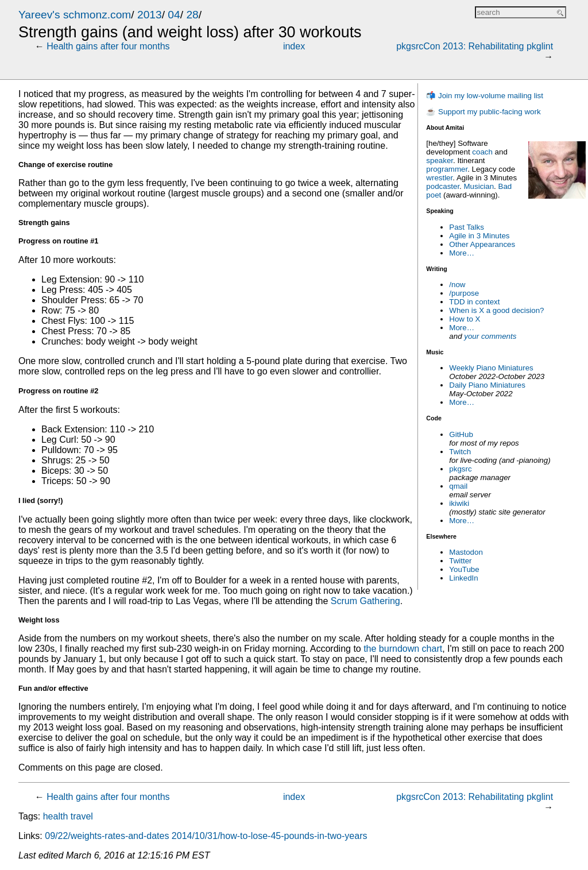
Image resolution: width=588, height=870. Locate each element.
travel (82, 816)
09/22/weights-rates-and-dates (107, 836)
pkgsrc (460, 469)
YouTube (464, 569)
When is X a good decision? (496, 310)
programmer (447, 169)
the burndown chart (403, 649)
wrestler (439, 178)
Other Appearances (482, 244)
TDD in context (474, 302)
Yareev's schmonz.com (75, 15)
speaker (440, 161)
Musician (479, 186)
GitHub (461, 434)
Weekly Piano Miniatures (491, 368)
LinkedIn (463, 578)
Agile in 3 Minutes (479, 236)
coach (482, 152)
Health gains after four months (108, 46)
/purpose (464, 293)
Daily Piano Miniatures (487, 385)
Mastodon (466, 552)
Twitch (460, 452)
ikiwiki (459, 503)
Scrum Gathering (365, 601)
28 (192, 15)
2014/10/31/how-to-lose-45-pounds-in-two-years (270, 836)
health (56, 816)
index (294, 46)
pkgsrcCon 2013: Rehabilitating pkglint (475, 46)
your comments (490, 336)
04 (174, 15)
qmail (458, 486)
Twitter (460, 561)
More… (462, 253)
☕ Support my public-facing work (483, 112)
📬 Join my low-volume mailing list (485, 96)
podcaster (443, 186)
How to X (465, 319)
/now (457, 285)
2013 (150, 15)
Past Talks (467, 227)
